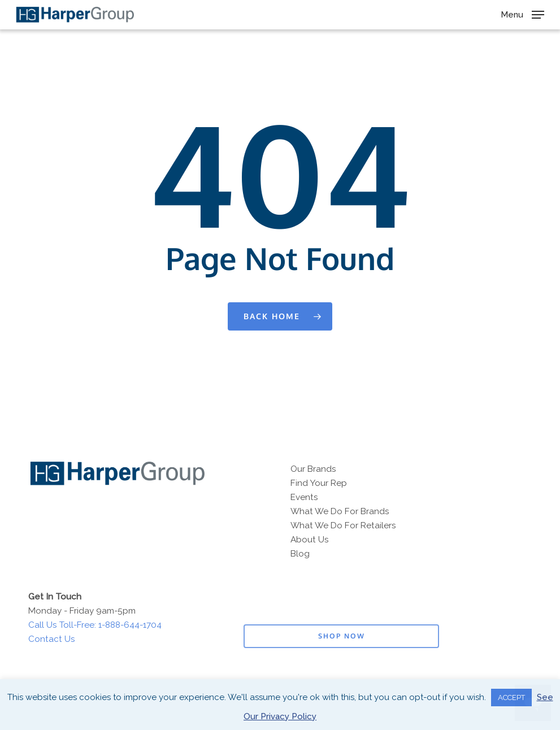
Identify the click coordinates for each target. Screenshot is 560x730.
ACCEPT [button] (511, 698)
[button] (522, 14)
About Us (310, 540)
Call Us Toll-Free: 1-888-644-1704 (95, 625)
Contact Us (52, 639)
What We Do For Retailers (343, 525)
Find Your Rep (319, 483)
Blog (300, 554)
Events (304, 497)
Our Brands (313, 469)
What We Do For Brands (340, 511)
